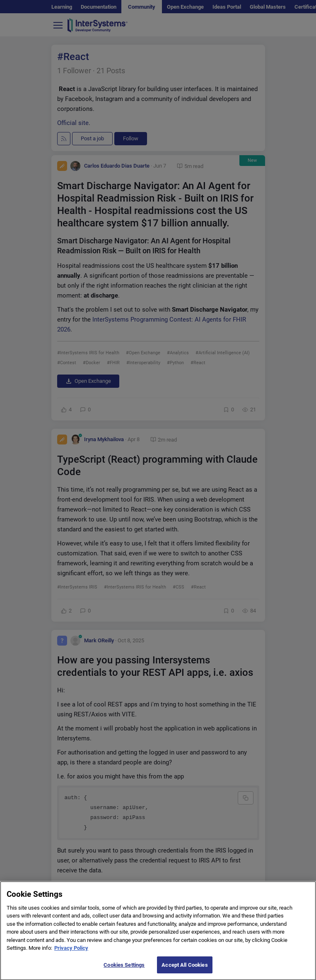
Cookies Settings (124, 971)
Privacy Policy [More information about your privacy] (71, 954)
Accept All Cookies (185, 971)
